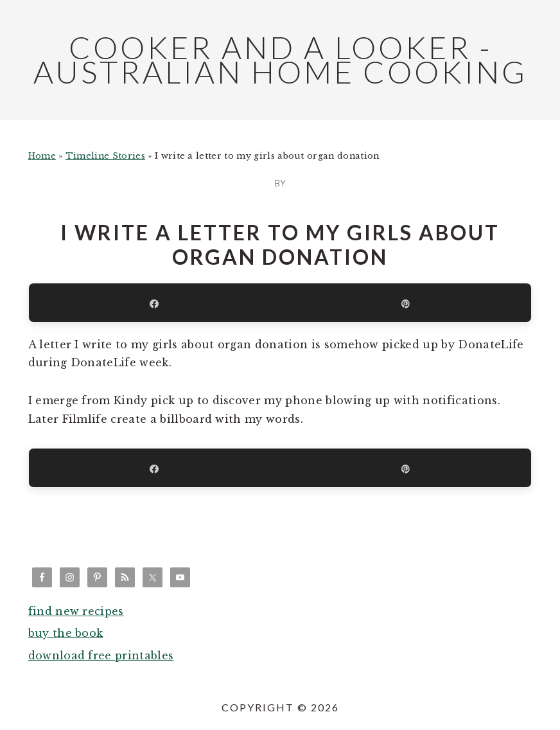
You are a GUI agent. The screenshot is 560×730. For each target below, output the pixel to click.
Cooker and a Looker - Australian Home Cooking (280, 59)
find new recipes (76, 611)
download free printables (101, 655)
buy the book (66, 633)
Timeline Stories (105, 156)
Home (42, 156)
